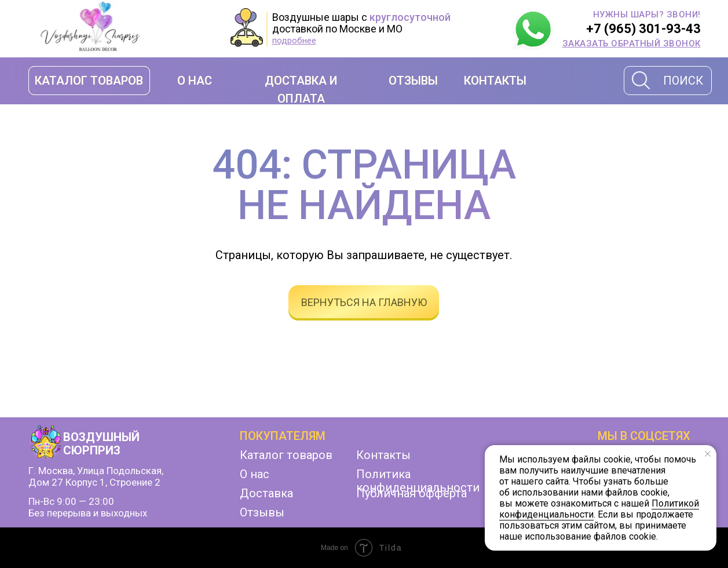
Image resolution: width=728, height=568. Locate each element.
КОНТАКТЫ (495, 81)
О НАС (195, 81)
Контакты (383, 455)
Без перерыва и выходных (88, 513)
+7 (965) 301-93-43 (643, 29)
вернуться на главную (364, 302)
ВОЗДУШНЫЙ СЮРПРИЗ (101, 444)
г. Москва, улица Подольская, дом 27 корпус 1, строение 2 (96, 476)
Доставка (266, 493)
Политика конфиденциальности (418, 481)
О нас (255, 474)
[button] (632, 43)
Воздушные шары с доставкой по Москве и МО (361, 23)
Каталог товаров (286, 455)
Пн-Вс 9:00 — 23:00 (71, 501)
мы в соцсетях (644, 436)
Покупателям (283, 436)
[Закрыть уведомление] (708, 454)
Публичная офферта (411, 493)
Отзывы (262, 512)
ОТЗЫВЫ (413, 81)
